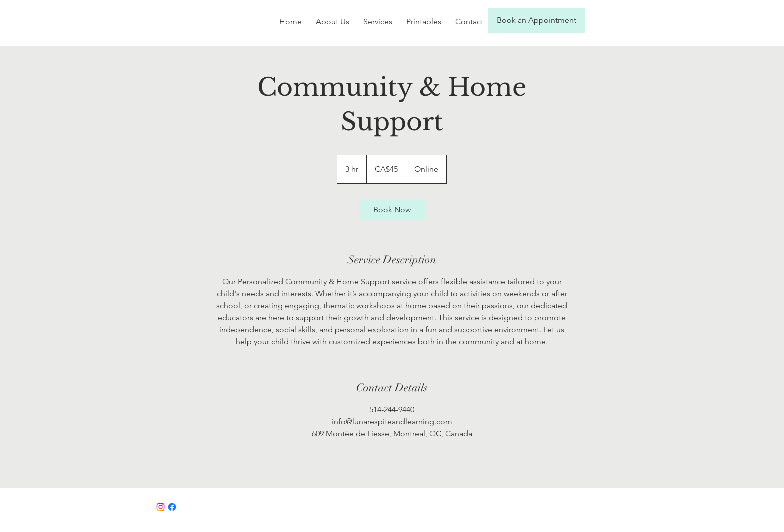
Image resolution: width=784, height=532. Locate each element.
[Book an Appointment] (537, 20)
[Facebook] (172, 507)
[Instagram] (161, 507)
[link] (392, 210)
